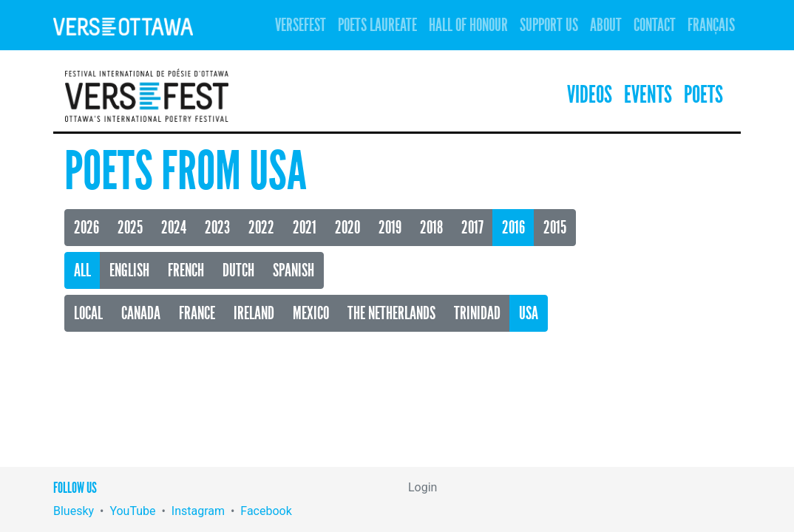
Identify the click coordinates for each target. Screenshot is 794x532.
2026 (86, 228)
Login (423, 487)
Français (711, 25)
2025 (130, 228)
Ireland (254, 313)
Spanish (293, 270)
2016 (513, 228)
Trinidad (477, 313)
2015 (555, 228)
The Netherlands (391, 313)
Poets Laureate (377, 25)
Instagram (198, 511)
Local (88, 313)
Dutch (238, 270)
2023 (217, 228)
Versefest (301, 25)
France (197, 313)
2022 (261, 228)
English (129, 270)
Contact (655, 25)
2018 (431, 228)
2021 (305, 228)
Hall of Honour (468, 25)
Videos (590, 95)
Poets (703, 95)
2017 (472, 228)
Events (648, 95)
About (606, 25)
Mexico (311, 313)
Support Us (549, 25)
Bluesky (74, 511)
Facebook (266, 511)
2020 (347, 228)
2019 (390, 228)
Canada (141, 313)
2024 (174, 228)
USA (529, 313)
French (186, 270)
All (82, 270)
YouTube (132, 511)
